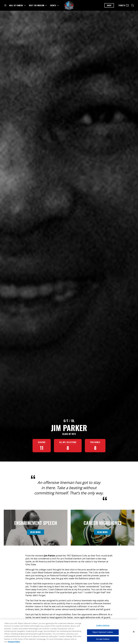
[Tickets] (124, 5)
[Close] (134, 640)
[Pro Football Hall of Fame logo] (69, 5)
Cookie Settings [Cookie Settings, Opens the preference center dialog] (103, 633)
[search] (133, 5)
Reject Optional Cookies (103, 640)
